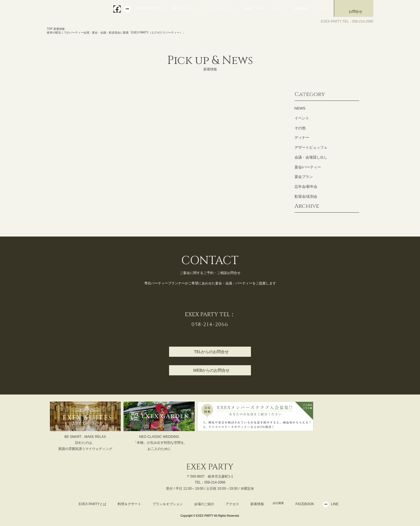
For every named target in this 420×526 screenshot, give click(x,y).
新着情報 (301, 8)
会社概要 (278, 504)
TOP (50, 29)
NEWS (300, 108)
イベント (302, 118)
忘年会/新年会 (306, 187)
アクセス (323, 8)
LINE (338, 504)
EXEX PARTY (81, 8)
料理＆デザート (185, 8)
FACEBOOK (308, 504)
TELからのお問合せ (212, 352)
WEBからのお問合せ (212, 370)
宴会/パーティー (308, 167)
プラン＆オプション (220, 8)
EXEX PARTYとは (150, 8)
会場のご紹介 (254, 8)
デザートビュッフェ (311, 147)
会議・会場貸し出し (311, 157)
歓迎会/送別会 (306, 196)
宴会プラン (304, 177)
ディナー (302, 138)
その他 (300, 128)
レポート (279, 8)
